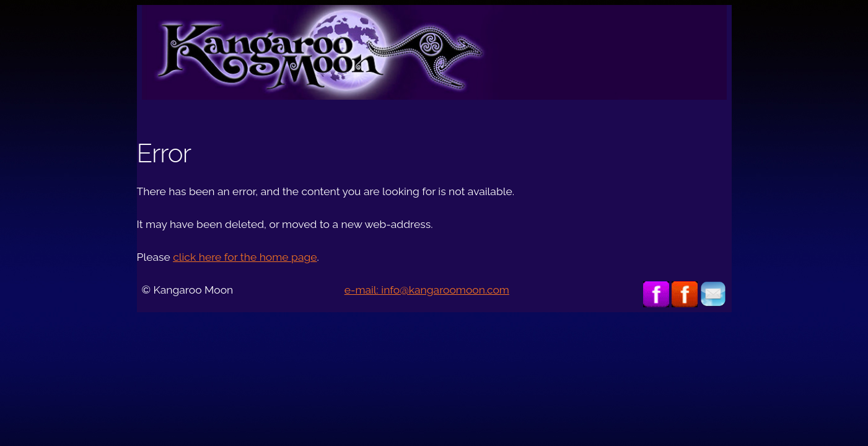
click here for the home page (245, 257)
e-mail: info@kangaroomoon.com (427, 290)
